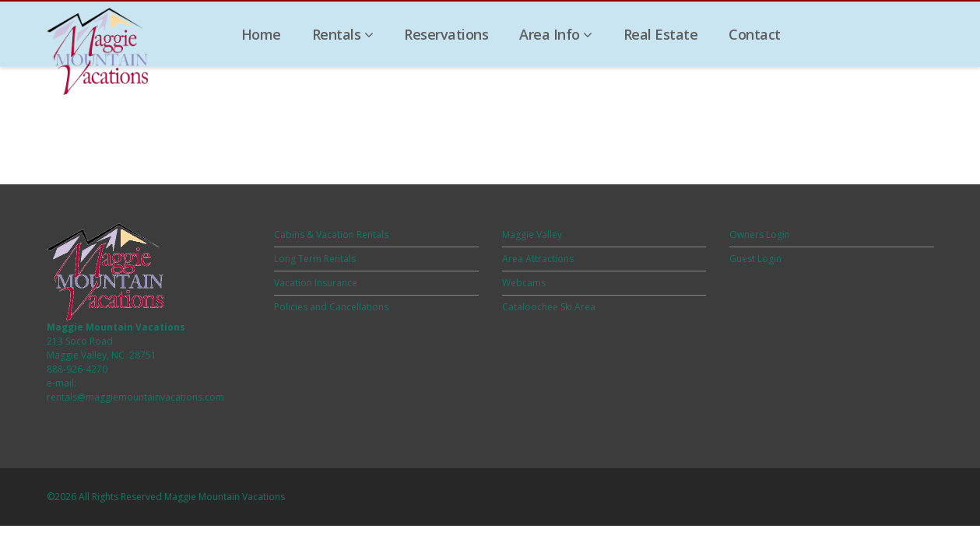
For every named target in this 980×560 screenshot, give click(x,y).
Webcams (524, 283)
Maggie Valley (532, 234)
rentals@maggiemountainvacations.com (135, 397)
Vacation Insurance (316, 283)
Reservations (446, 34)
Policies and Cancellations (331, 307)
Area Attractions (538, 259)
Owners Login (760, 234)
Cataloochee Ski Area (549, 307)
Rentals (343, 34)
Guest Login (755, 259)
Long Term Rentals (315, 259)
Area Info (556, 34)
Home (261, 34)
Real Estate (661, 34)
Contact (755, 34)
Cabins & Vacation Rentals (331, 234)
